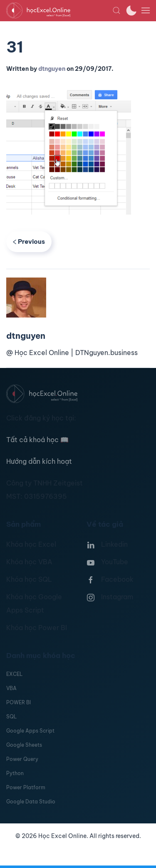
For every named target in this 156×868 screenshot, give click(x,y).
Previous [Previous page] (29, 241)
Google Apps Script (30, 731)
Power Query (22, 759)
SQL (11, 717)
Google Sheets (24, 745)
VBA (11, 688)
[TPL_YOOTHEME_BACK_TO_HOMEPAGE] (59, 10)
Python (15, 773)
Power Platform (26, 787)
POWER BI (19, 702)
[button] (116, 10)
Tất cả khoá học (37, 440)
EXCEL (14, 674)
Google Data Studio (31, 802)
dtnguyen (52, 69)
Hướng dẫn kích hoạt (39, 461)
